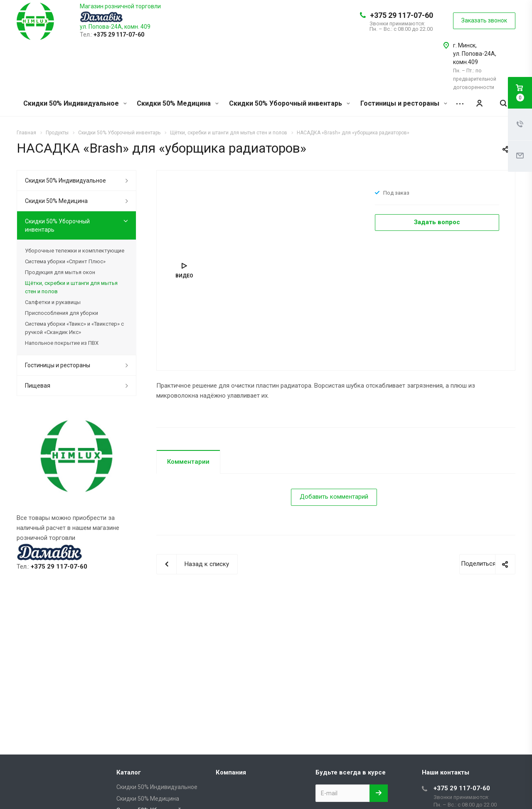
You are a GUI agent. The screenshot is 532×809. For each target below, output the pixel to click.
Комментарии (188, 462)
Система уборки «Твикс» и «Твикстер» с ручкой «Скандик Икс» (74, 328)
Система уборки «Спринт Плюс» (65, 261)
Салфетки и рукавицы (53, 302)
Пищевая (38, 386)
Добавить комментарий (334, 497)
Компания (231, 772)
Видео (184, 276)
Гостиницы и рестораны (404, 103)
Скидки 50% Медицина (178, 103)
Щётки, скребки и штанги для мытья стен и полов (71, 287)
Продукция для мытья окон (60, 272)
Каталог (129, 772)
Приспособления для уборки (62, 313)
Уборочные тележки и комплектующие (75, 251)
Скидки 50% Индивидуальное (75, 103)
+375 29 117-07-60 (401, 15)
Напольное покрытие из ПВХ (62, 343)
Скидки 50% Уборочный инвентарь (289, 103)
